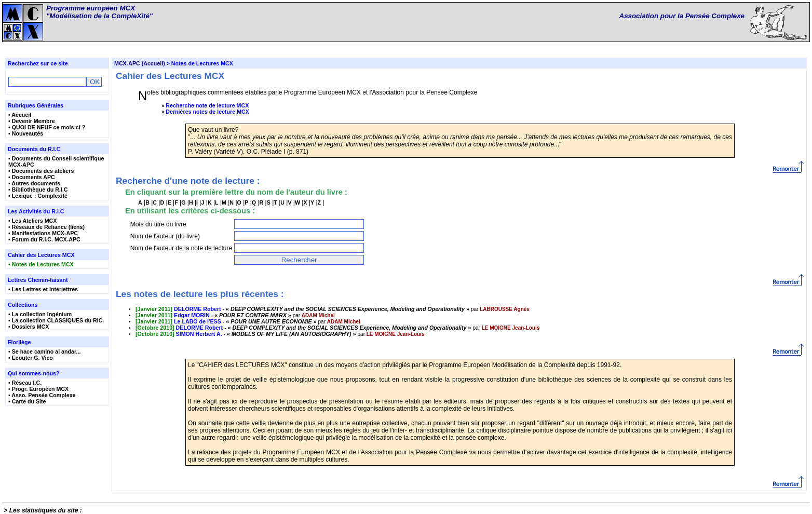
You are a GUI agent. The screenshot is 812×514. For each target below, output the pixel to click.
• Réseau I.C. (25, 383)
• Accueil (20, 115)
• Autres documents (34, 183)
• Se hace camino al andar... (44, 351)
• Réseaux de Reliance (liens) (46, 227)
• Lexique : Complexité (38, 196)
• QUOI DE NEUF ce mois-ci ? (47, 127)
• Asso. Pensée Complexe (42, 395)
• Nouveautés (26, 133)
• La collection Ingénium (40, 314)
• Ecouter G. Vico (31, 358)
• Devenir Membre (32, 121)
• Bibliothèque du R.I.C (38, 190)
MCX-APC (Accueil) (140, 63)
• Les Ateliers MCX (32, 221)
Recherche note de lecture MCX (207, 105)
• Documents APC (32, 177)
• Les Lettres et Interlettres (43, 289)
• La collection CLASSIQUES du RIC (55, 320)
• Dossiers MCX (29, 327)
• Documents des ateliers (41, 171)
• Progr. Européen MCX (38, 389)
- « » (303, 309)
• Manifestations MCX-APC (43, 233)
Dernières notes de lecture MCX (207, 112)
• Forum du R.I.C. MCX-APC (44, 239)
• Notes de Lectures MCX (41, 264)
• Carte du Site (27, 401)
